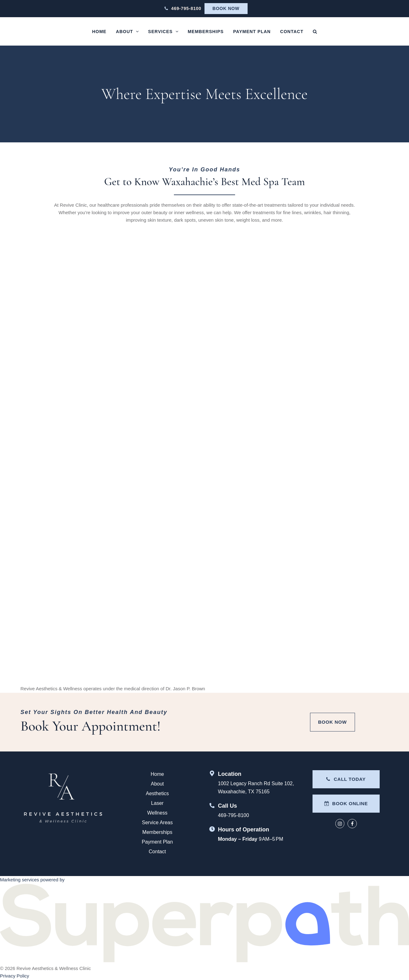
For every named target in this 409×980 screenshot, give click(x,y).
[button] (315, 32)
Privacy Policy (15, 976)
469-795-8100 (186, 8)
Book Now (226, 8)
